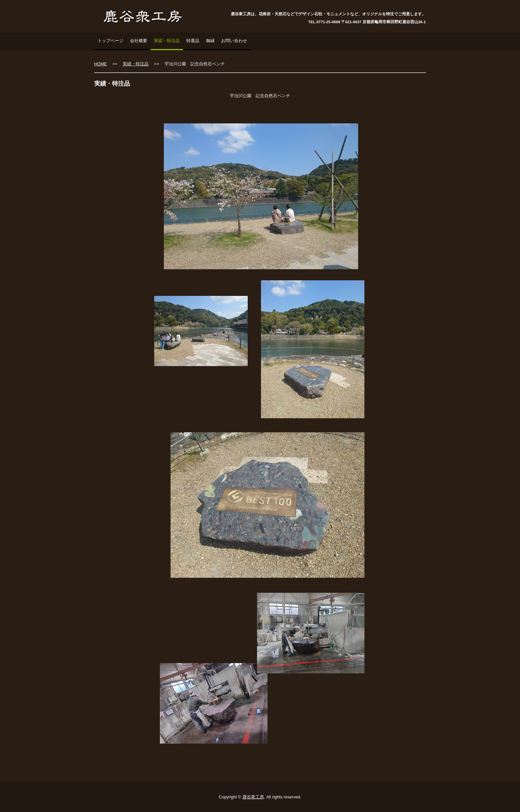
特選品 (193, 41)
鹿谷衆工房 (253, 797)
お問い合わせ (234, 41)
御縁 (210, 41)
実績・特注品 (167, 41)
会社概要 (139, 41)
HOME (100, 64)
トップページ (110, 41)
